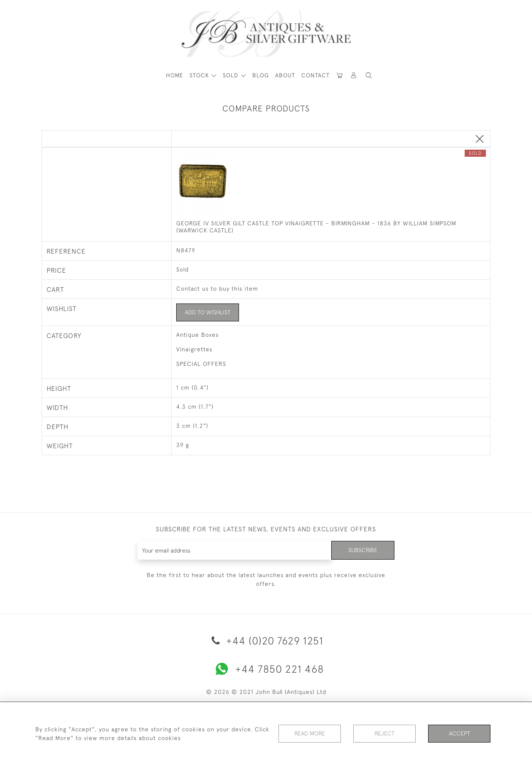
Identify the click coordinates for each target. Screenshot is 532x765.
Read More (310, 733)
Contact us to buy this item (217, 289)
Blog (261, 75)
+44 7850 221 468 (266, 669)
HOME (175, 75)
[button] (354, 75)
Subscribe (363, 550)
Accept (459, 733)
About (285, 75)
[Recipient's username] (235, 550)
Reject (384, 733)
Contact (315, 75)
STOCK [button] (200, 75)
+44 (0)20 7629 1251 (266, 640)
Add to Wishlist (208, 312)
